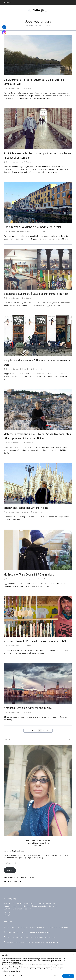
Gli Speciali (24, 369)
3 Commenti (29, 88)
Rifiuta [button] (56, 976)
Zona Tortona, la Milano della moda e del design (33, 227)
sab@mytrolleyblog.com (16, 881)
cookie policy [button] (17, 963)
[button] (7, 3)
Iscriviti (10, 870)
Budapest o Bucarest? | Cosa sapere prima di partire (36, 294)
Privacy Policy (38, 858)
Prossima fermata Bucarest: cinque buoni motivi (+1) (35, 641)
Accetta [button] (68, 976)
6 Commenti (29, 298)
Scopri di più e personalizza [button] (15, 976)
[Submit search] (70, 739)
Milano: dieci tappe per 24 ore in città (26, 508)
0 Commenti (29, 162)
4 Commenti (41, 231)
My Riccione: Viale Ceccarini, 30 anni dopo (29, 574)
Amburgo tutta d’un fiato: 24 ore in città (28, 708)
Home (28, 25)
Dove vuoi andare (37, 25)
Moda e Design (26, 231)
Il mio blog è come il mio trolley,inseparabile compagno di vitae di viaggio (38, 843)
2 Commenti (41, 579)
